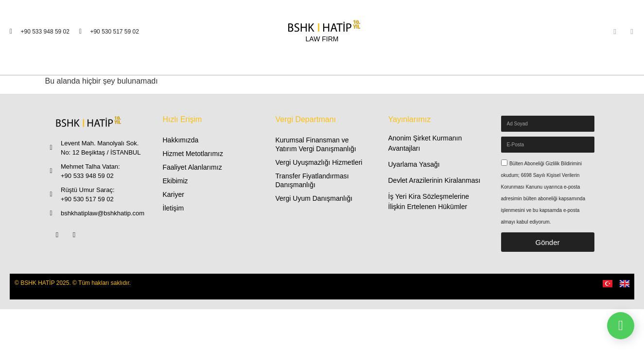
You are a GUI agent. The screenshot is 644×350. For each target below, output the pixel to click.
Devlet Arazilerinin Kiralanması (435, 180)
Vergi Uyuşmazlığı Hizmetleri (319, 162)
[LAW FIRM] (322, 32)
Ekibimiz (175, 181)
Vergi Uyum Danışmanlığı (314, 198)
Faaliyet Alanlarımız (192, 167)
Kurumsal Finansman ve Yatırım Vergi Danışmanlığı (316, 144)
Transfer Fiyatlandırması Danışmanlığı (312, 180)
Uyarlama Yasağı (414, 164)
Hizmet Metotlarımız (193, 154)
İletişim (174, 208)
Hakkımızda (181, 140)
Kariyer (174, 194)
